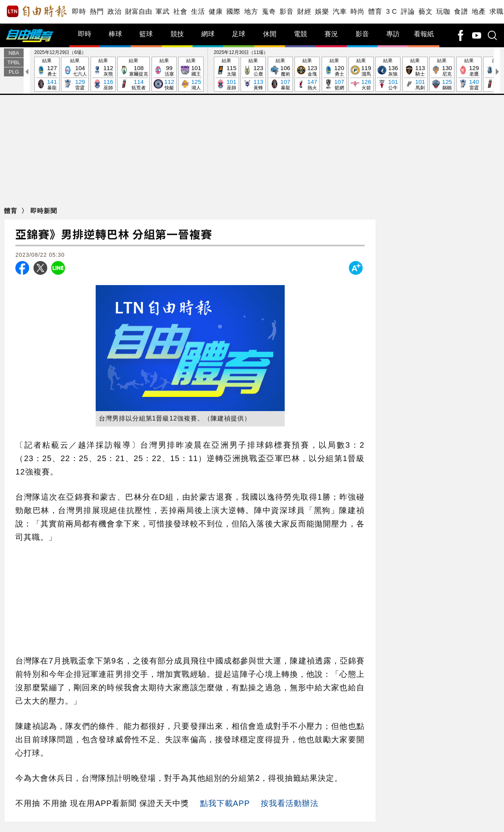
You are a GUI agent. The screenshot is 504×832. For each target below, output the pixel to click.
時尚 (357, 12)
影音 (286, 12)
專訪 (393, 34)
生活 (198, 12)
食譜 (461, 12)
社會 (180, 12)
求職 (496, 12)
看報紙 (424, 34)
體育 (375, 12)
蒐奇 (269, 12)
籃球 (146, 34)
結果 (47, 75)
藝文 (425, 12)
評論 (408, 12)
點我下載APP (225, 803)
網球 (208, 34)
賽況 (331, 34)
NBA (14, 53)
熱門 (97, 12)
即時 (79, 12)
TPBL (14, 62)
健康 (216, 12)
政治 (114, 12)
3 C (391, 12)
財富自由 (138, 12)
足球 (239, 34)
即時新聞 (44, 211)
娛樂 (322, 12)
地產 (479, 12)
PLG (14, 72)
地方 (251, 12)
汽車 (340, 12)
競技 (177, 34)
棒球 (115, 34)
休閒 (270, 34)
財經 (304, 12)
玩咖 (443, 12)
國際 (233, 12)
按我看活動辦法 (290, 803)
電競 (300, 34)
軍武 (162, 12)
